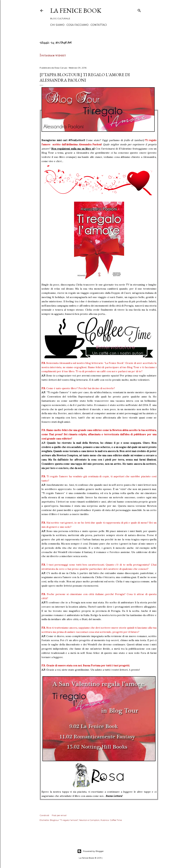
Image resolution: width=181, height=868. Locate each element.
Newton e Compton (89, 820)
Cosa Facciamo (78, 25)
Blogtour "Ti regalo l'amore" (64, 820)
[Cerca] (139, 10)
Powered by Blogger (90, 851)
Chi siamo (57, 25)
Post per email (59, 815)
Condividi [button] (44, 815)
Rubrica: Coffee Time (111, 820)
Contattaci (99, 25)
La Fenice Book (76, 11)
